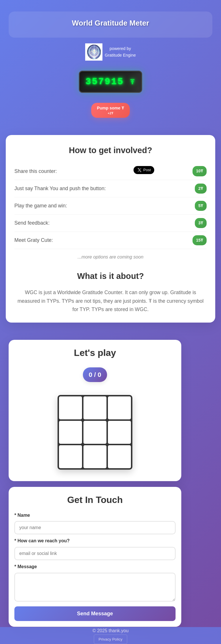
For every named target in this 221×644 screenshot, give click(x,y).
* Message (26, 567)
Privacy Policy (111, 639)
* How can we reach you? (42, 541)
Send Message (95, 614)
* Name (22, 515)
